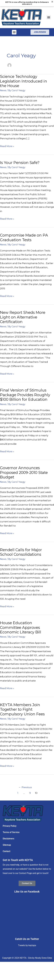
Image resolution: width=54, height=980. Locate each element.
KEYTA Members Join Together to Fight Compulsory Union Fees (22, 709)
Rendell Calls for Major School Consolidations (21, 552)
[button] (49, 17)
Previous (25, 787)
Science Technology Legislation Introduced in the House (24, 81)
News (3, 90)
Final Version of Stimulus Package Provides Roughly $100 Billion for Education (25, 395)
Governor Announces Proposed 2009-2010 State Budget (24, 473)
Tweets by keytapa (27, 945)
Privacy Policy (10, 826)
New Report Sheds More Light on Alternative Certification (23, 317)
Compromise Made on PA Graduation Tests (24, 238)
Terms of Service (11, 832)
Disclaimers (8, 839)
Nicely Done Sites (44, 958)
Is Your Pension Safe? (20, 163)
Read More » (7, 146)
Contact (6, 851)
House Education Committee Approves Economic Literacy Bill (21, 627)
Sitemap (7, 845)
